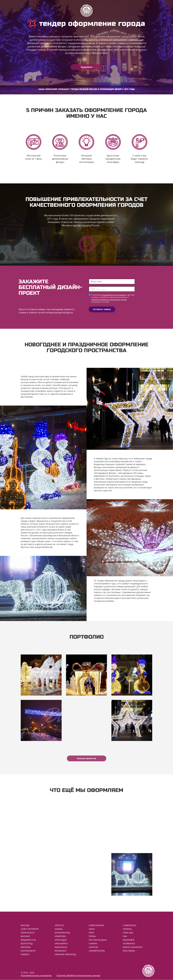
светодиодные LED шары (131, 473)
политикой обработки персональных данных (109, 299)
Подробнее (87, 67)
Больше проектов (87, 758)
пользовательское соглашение (114, 295)
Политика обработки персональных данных (78, 976)
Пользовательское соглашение (36, 976)
